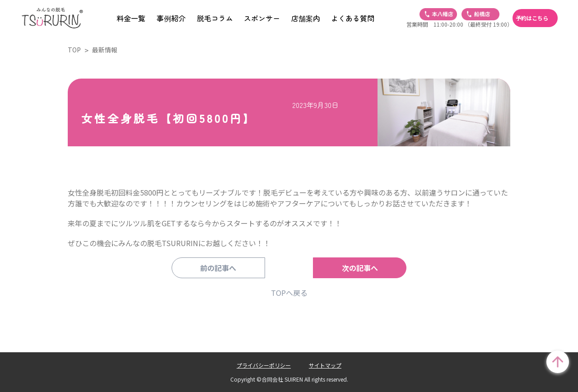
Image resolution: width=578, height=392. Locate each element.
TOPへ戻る (289, 293)
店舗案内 (306, 18)
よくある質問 (353, 18)
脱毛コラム (215, 18)
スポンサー (262, 18)
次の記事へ (350, 268)
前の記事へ (228, 268)
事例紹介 (171, 18)
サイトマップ (325, 365)
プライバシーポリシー (264, 365)
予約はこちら (532, 18)
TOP (74, 50)
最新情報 (105, 50)
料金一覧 (131, 18)
